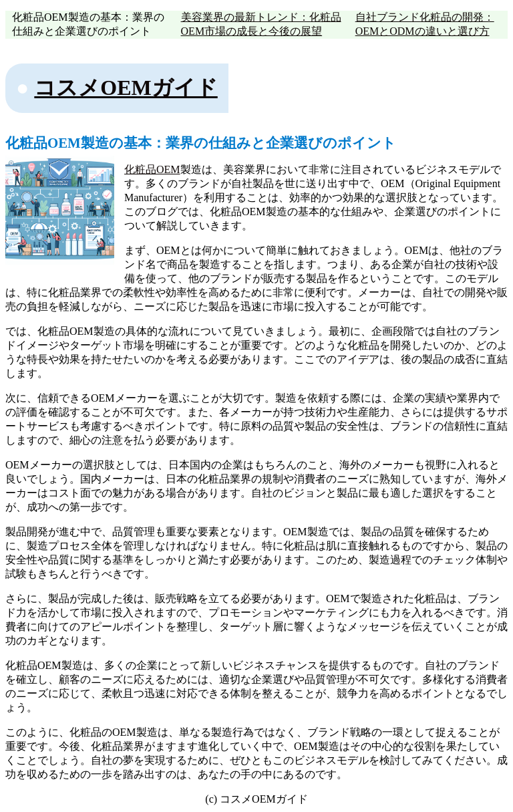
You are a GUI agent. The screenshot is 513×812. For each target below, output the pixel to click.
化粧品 (140, 169)
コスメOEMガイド (126, 88)
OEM (168, 169)
